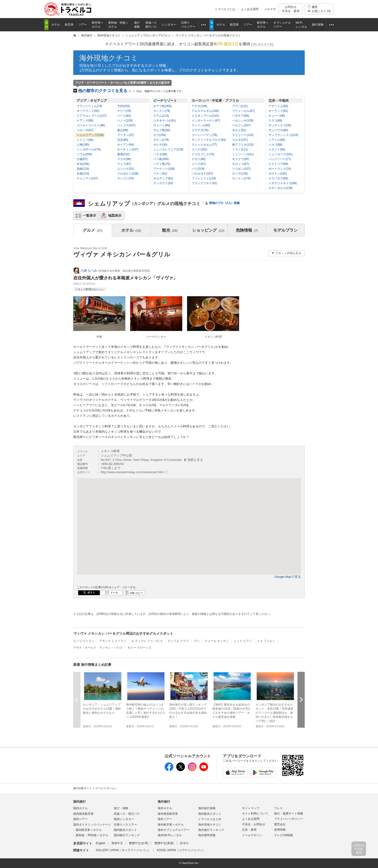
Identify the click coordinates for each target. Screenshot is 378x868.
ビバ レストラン (84, 641)
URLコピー (136, 593)
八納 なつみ (89, 271)
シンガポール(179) (89, 149)
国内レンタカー (124, 819)
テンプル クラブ (178, 641)
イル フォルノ (266, 641)
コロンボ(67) (85, 130)
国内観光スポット (125, 830)
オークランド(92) (88, 111)
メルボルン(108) (128, 174)
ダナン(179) (161, 140)
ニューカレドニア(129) (168, 149)
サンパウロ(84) (278, 130)
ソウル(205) (84, 154)
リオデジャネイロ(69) (283, 183)
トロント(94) (277, 149)
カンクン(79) (162, 111)
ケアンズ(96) (85, 121)
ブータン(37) (125, 135)
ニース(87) (199, 164)
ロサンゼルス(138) (281, 188)
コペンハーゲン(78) (204, 135)
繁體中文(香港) (164, 843)
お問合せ (291, 9)
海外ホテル (165, 808)
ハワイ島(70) (162, 164)
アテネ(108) (199, 106)
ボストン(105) (278, 174)
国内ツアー (81, 819)
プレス (278, 808)
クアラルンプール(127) (92, 116)
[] (262, 44)
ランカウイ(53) (163, 183)
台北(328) (83, 164)
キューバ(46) (277, 116)
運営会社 (280, 824)
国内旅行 (80, 802)
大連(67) (82, 159)
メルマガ (270, 9)
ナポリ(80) (199, 159)
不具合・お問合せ (254, 824)
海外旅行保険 (207, 808)
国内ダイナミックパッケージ (92, 825)
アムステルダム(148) (205, 111)
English (100, 843)
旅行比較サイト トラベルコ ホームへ (95, 788)
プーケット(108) (164, 169)
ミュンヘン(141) (243, 154)
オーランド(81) (278, 111)
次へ (301, 700)
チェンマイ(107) (87, 178)
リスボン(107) (241, 169)
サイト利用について (255, 814)
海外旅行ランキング (211, 830)
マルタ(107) (240, 140)
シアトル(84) (277, 140)
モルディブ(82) (163, 178)
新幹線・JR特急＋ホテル (92, 835)
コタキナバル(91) (165, 121)
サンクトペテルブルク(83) (209, 140)
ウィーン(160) (201, 125)
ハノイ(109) (125, 121)
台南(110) (83, 174)
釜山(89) (123, 130)
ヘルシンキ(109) (243, 121)
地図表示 (115, 215)
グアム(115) (161, 116)
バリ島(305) (161, 159)
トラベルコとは (225, 9)
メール (114, 592)
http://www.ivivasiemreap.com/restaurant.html (132, 472)
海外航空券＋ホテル (171, 825)
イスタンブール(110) (205, 116)
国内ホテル (81, 808)
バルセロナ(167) (202, 174)
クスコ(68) (275, 121)
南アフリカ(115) (243, 145)
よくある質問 (250, 9)
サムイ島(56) (162, 130)
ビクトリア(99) (278, 164)
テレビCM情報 (284, 835)
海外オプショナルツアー (174, 830)
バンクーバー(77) (280, 159)
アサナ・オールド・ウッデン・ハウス (98, 648)
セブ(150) (160, 135)
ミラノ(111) (240, 149)
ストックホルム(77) (204, 145)
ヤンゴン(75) (125, 178)
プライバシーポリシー (289, 819)
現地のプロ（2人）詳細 (224, 203)
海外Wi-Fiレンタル (170, 835)
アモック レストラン (113, 641)
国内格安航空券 (83, 814)
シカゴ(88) (275, 145)
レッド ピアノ (243, 641)
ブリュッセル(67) (243, 111)
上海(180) (83, 145)
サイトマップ (251, 808)
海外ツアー (165, 819)
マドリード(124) (243, 135)
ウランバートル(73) (89, 106)
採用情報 (280, 830)
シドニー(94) (85, 140)
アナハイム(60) (278, 106)
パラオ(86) (160, 154)
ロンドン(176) (241, 178)
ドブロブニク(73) (203, 154)
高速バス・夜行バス (127, 814)
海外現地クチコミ (109, 58)
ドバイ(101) (199, 149)
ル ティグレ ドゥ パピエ (147, 641)
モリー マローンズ (139, 648)
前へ (77, 700)
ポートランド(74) (280, 169)
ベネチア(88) (240, 116)
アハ (197, 641)
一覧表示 (89, 215)
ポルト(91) (239, 130)
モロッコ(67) (240, 164)
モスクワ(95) (240, 159)
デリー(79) (124, 111)
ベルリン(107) (241, 125)
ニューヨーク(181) (281, 154)
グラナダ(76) (200, 130)
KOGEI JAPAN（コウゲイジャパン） (181, 850)
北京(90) (123, 140)
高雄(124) (83, 169)
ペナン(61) (160, 174)
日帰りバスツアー (125, 825)
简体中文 (117, 843)
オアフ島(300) (162, 106)
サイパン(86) (162, 125)
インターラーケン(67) (206, 121)
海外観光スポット (210, 814)
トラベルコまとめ (210, 819)
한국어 (184, 843)
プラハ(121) (240, 106)
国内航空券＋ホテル (89, 830)
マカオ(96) (124, 159)
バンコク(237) (126, 125)
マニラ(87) (124, 164)
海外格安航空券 (168, 814)
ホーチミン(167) (128, 149)
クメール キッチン (217, 641)
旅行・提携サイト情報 (289, 814)
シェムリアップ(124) (90, 135)
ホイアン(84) (125, 145)
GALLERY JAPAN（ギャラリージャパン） (123, 850)
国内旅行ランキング (127, 835)
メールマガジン (252, 835)
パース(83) (124, 116)
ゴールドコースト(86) (91, 125)
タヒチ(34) (160, 145)
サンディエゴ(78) (280, 125)
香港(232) (123, 154)
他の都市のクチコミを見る (131, 91)
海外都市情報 (207, 835)
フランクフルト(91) (204, 183)
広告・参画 (249, 830)
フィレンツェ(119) (204, 178)
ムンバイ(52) (125, 169)
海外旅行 (164, 802)
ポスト (91, 592)
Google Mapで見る (288, 577)
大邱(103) (123, 106)
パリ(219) (198, 169)
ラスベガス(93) (278, 178)
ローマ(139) (240, 174)
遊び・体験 (121, 808)
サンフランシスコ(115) (283, 135)
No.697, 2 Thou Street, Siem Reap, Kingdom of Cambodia (152, 460)
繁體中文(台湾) (139, 843)
